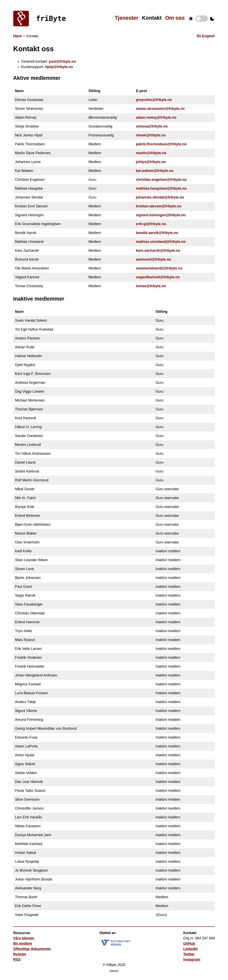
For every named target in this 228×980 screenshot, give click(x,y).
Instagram (192, 960)
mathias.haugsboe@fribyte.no (161, 188)
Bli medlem (23, 944)
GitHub (189, 944)
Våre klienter (24, 938)
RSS (17, 960)
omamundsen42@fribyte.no (159, 268)
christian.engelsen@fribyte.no (161, 180)
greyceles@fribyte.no (154, 100)
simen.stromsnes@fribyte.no (160, 109)
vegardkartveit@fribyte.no (158, 277)
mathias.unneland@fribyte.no (161, 242)
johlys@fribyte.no (151, 162)
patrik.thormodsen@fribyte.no (161, 144)
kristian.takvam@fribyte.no (159, 206)
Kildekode (114, 971)
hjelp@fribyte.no (59, 67)
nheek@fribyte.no (151, 135)
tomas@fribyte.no (151, 286)
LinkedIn (191, 949)
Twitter (189, 954)
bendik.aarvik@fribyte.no (157, 233)
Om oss (175, 18)
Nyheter (20, 954)
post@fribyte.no (62, 61)
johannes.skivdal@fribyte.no (160, 197)
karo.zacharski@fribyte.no (158, 251)
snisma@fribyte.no (152, 126)
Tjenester (126, 18)
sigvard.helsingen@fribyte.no (161, 215)
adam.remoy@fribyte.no (156, 117)
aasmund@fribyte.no (153, 259)
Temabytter (202, 19)
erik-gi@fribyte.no (151, 224)
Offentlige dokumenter (32, 949)
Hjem (18, 36)
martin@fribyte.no (151, 153)
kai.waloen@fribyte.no (155, 171)
